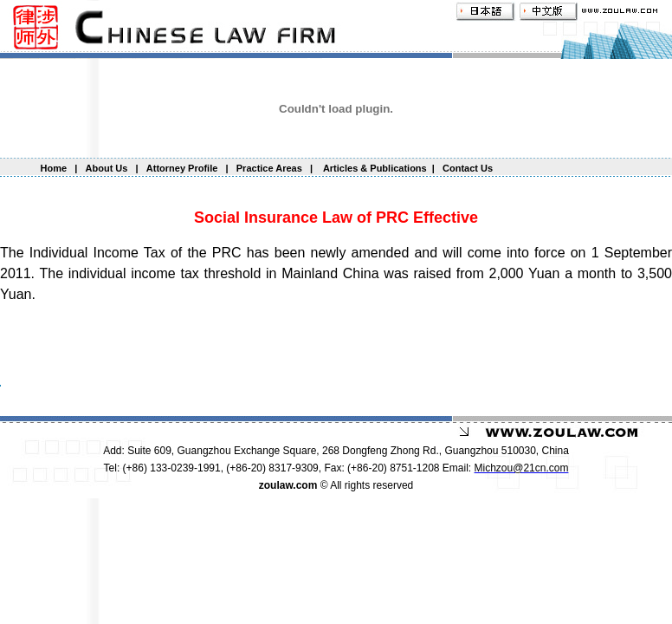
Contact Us (468, 168)
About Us (107, 168)
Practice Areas (269, 168)
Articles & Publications (373, 168)
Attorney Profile (184, 168)
